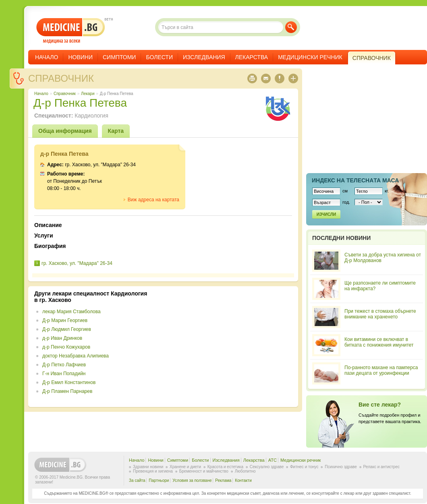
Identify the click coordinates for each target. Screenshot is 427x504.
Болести (159, 57)
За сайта (137, 480)
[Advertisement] (226, 347)
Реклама (223, 480)
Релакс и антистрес (381, 467)
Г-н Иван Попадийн (64, 374)
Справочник (61, 78)
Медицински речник (310, 57)
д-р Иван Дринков (62, 338)
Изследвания (204, 57)
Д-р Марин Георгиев (65, 320)
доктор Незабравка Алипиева (76, 356)
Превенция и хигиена (153, 471)
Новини (80, 57)
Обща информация (65, 131)
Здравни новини (148, 467)
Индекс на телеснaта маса (355, 180)
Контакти (243, 480)
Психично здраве (341, 467)
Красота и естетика (225, 467)
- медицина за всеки (71, 31)
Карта (116, 131)
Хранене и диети (185, 467)
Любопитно (245, 471)
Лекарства (252, 57)
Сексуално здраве (267, 467)
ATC (273, 460)
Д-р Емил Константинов (69, 382)
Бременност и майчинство (204, 471)
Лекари (88, 94)
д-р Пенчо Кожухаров (66, 347)
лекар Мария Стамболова (72, 312)
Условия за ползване (192, 480)
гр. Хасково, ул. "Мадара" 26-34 (77, 263)
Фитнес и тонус (304, 467)
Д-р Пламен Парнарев (67, 391)
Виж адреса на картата (153, 200)
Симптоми (119, 57)
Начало (47, 57)
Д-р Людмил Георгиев (67, 329)
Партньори (159, 480)
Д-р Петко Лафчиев (64, 365)
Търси (291, 27)
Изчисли (326, 214)
